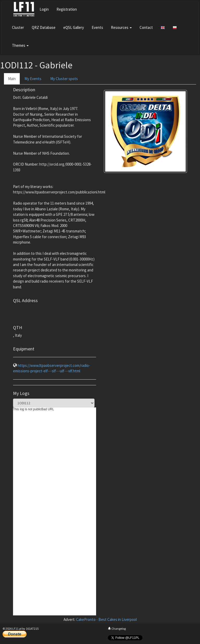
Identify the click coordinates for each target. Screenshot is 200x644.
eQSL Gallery (74, 27)
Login (44, 9)
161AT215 (32, 629)
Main (12, 79)
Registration (67, 9)
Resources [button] (121, 27)
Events (97, 27)
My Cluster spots (64, 79)
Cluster (18, 27)
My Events (33, 79)
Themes (20, 45)
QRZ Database (44, 27)
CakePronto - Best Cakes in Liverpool (106, 619)
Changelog (117, 629)
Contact (146, 27)
